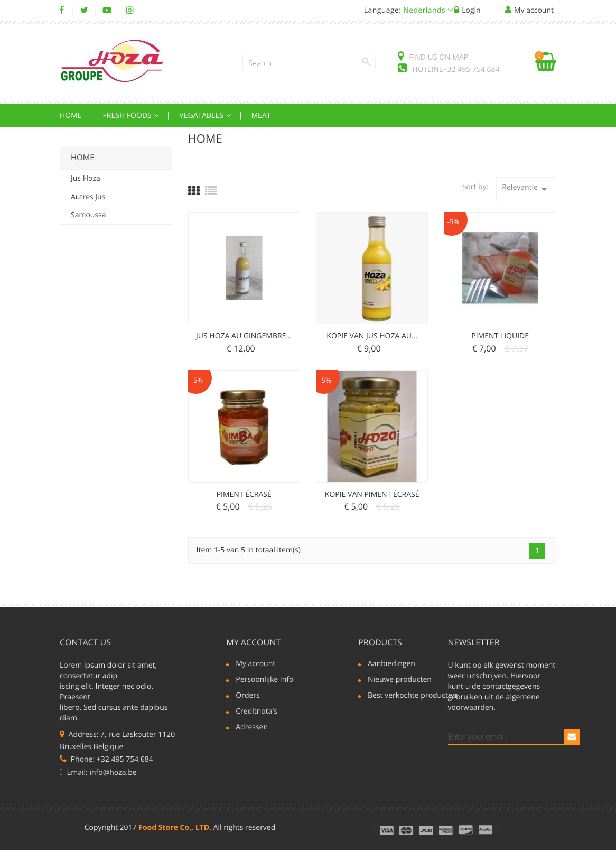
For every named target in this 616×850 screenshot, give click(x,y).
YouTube (107, 11)
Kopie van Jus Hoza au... (372, 336)
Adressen (252, 728)
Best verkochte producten (407, 696)
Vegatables (202, 116)
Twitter (84, 11)
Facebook (62, 11)
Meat (261, 116)
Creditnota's (256, 712)
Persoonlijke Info (264, 680)
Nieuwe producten (400, 680)
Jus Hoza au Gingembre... (244, 336)
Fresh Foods (128, 116)
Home (71, 116)
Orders (248, 696)
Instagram (130, 11)
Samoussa (88, 215)
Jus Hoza (86, 178)
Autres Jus (88, 197)
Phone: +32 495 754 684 (106, 759)
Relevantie (526, 189)
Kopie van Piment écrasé (372, 495)
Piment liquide (500, 336)
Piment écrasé (244, 495)
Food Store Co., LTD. (175, 828)
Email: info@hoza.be (98, 773)
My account (253, 642)
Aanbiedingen (391, 664)
